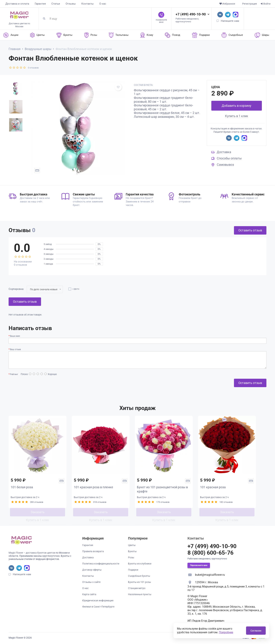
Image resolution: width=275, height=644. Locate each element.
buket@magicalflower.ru (210, 575)
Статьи (56, 4)
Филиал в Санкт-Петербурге (98, 607)
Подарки (133, 570)
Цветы (132, 545)
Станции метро (137, 588)
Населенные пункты (140, 594)
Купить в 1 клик (237, 116)
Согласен (256, 631)
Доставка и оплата (17, 4)
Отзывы (71, 4)
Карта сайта (89, 594)
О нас (103, 4)
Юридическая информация (98, 600)
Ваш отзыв (15, 349)
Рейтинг (14, 374)
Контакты (88, 4)
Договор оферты (92, 570)
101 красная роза (213, 487)
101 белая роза (22, 487)
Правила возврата (93, 551)
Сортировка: (16, 289)
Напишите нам (230, 21)
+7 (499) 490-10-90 (191, 14)
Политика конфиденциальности (101, 564)
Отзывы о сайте (91, 582)
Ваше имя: (15, 336)
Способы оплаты (229, 158)
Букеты (132, 551)
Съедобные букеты (139, 576)
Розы (131, 557)
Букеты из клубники (140, 564)
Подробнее (226, 632)
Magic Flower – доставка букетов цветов (32, 553)
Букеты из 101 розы (140, 582)
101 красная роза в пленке (93, 487)
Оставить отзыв (250, 230)
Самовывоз (225, 165)
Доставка (224, 152)
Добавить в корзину (237, 106)
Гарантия (40, 4)
